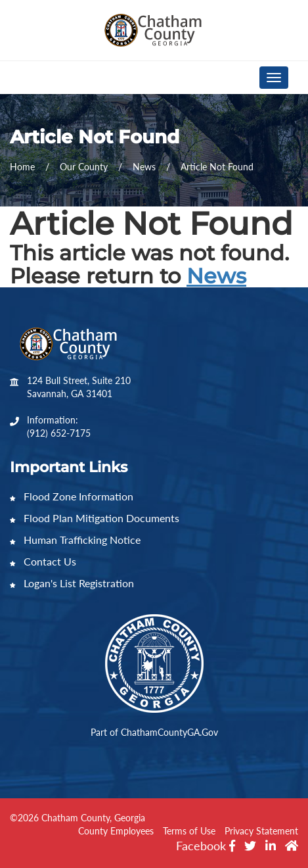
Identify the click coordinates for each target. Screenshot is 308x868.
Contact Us (43, 561)
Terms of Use (189, 831)
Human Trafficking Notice (75, 540)
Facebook (206, 846)
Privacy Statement (261, 831)
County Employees (116, 831)
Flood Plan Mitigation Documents (95, 518)
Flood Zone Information (72, 496)
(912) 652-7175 (59, 433)
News (216, 276)
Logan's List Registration (72, 583)
